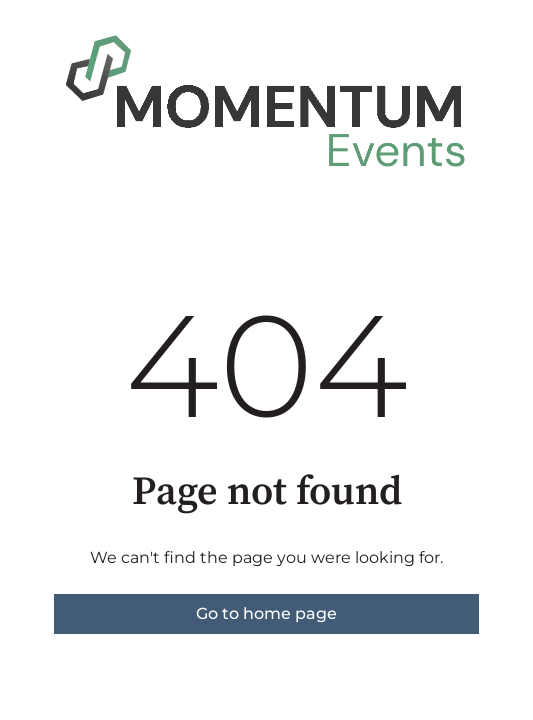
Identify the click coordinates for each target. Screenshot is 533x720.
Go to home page (266, 613)
